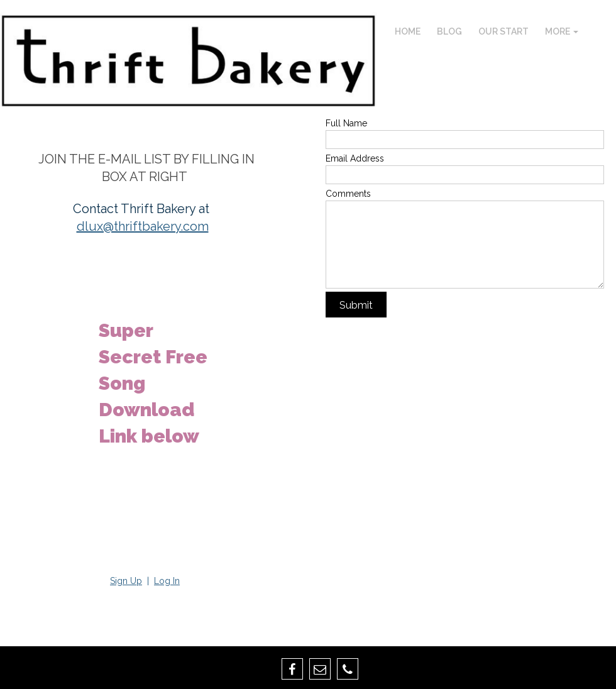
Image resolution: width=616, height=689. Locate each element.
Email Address (355, 158)
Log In (167, 581)
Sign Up (126, 581)
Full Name (346, 123)
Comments (348, 194)
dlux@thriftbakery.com (143, 226)
